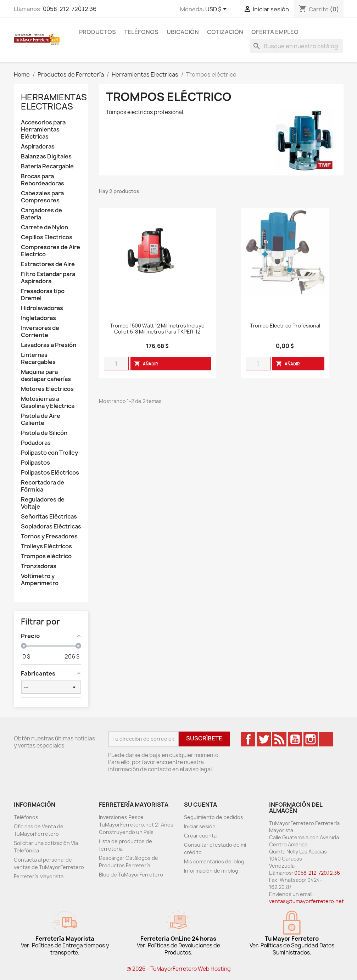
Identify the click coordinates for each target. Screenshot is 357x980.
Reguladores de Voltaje (43, 503)
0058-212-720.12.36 (70, 9)
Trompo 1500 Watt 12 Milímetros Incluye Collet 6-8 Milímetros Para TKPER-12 (157, 329)
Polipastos (35, 463)
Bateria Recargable (47, 166)
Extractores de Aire (48, 264)
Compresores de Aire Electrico (51, 251)
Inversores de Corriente (40, 332)
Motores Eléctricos (47, 389)
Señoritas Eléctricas (49, 517)
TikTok (326, 739)
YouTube (295, 739)
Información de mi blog (211, 871)
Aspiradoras (38, 147)
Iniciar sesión (200, 826)
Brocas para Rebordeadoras (43, 180)
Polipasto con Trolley (49, 453)
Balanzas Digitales (46, 156)
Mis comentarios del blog (214, 861)
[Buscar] (296, 46)
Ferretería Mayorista (39, 876)
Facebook (248, 739)
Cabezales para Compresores (42, 197)
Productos (97, 32)
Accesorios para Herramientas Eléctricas (43, 130)
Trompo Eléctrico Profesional (285, 326)
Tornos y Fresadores (49, 536)
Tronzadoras (39, 566)
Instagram (311, 739)
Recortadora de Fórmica (43, 486)
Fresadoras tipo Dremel (43, 295)
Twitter (264, 739)
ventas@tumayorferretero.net (306, 901)
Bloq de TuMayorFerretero (131, 875)
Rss (279, 739)
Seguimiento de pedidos (214, 817)
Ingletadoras (38, 318)
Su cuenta (200, 805)
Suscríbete (204, 738)
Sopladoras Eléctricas (51, 527)
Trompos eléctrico (46, 556)
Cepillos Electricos (47, 237)
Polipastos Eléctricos (50, 473)
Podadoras (36, 443)
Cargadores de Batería (41, 214)
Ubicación (183, 32)
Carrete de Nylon (44, 227)
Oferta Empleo (275, 32)
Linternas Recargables (38, 359)
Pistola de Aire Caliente (41, 419)
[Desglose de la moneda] (217, 10)
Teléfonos (141, 32)
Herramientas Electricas (54, 102)
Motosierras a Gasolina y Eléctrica (48, 402)
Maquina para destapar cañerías (46, 376)
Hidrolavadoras (42, 308)
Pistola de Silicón (44, 433)
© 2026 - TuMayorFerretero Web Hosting (179, 969)
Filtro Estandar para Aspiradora (48, 278)
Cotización (225, 32)
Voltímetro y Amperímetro (40, 580)
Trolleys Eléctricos (46, 546)
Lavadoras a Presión (49, 345)
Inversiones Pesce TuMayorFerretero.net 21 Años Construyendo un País (136, 825)
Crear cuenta (200, 836)
